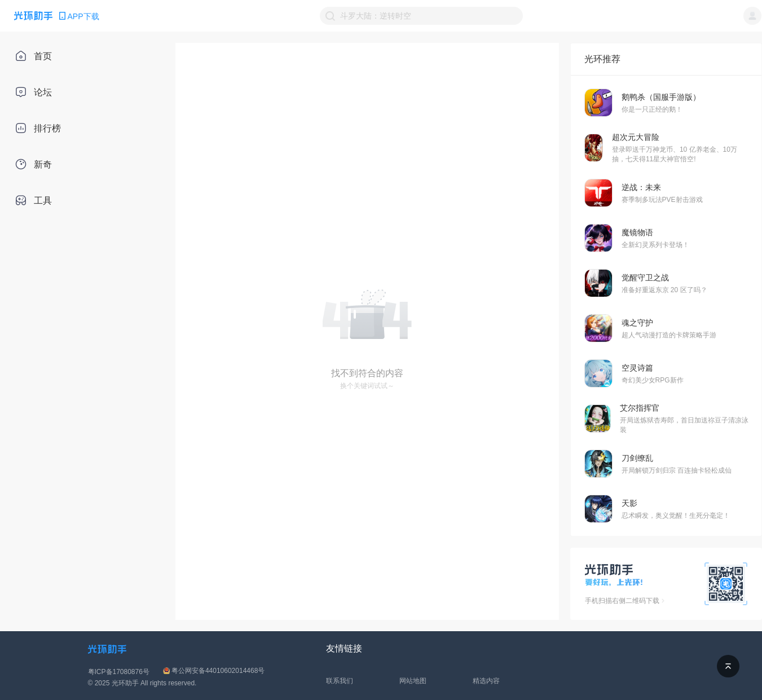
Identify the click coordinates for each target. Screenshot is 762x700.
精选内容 (486, 681)
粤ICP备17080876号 (119, 672)
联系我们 (340, 681)
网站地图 (413, 681)
